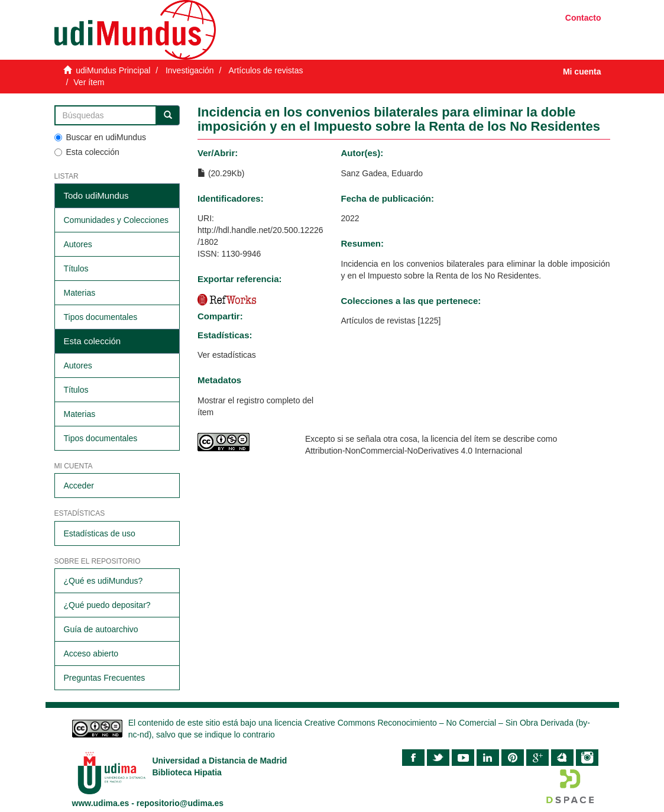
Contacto (583, 18)
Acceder (79, 486)
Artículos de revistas (265, 70)
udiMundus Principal (113, 70)
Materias (80, 293)
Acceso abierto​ (91, 654)
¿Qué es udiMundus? (103, 581)
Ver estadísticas (227, 355)
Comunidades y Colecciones (116, 220)
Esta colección (87, 152)
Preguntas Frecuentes (105, 678)
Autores (78, 244)
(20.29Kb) (221, 173)
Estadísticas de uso (100, 533)
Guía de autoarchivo (101, 629)
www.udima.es (101, 803)
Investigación (190, 70)
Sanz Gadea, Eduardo (382, 173)
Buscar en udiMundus (100, 137)
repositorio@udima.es (180, 803)
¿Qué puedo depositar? (107, 605)
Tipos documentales (101, 317)
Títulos (76, 268)
